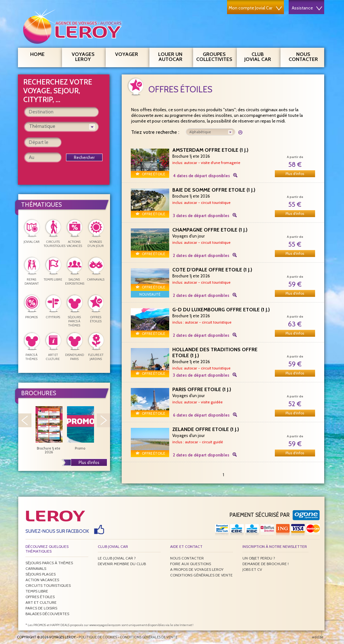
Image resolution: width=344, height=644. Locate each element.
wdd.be (318, 637)
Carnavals (36, 568)
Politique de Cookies (98, 637)
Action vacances (42, 580)
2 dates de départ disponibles (201, 255)
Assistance (307, 8)
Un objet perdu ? (259, 558)
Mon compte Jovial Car (255, 8)
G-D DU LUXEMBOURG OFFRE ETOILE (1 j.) (221, 310)
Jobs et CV (252, 569)
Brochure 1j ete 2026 (49, 430)
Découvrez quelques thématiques (47, 549)
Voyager (130, 53)
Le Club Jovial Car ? (117, 558)
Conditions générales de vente (201, 575)
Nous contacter (306, 56)
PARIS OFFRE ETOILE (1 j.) (202, 389)
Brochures (39, 393)
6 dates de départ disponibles (201, 415)
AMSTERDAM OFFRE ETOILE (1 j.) (210, 150)
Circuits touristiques (48, 585)
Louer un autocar (173, 56)
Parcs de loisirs (41, 608)
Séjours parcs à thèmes (49, 563)
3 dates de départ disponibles (201, 216)
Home (37, 54)
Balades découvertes (47, 614)
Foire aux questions (191, 564)
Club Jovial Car (258, 57)
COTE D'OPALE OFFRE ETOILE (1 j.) (212, 270)
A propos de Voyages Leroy (197, 569)
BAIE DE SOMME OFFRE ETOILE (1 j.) (214, 190)
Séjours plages (41, 574)
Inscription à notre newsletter (275, 546)
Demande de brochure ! (266, 564)
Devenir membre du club (122, 564)
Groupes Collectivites (214, 56)
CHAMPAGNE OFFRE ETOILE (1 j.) (210, 230)
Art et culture (41, 602)
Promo (80, 428)
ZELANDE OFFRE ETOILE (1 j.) (206, 429)
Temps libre (37, 591)
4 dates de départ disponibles (201, 176)
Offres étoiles (40, 597)
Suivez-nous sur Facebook (57, 531)
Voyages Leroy (86, 56)
